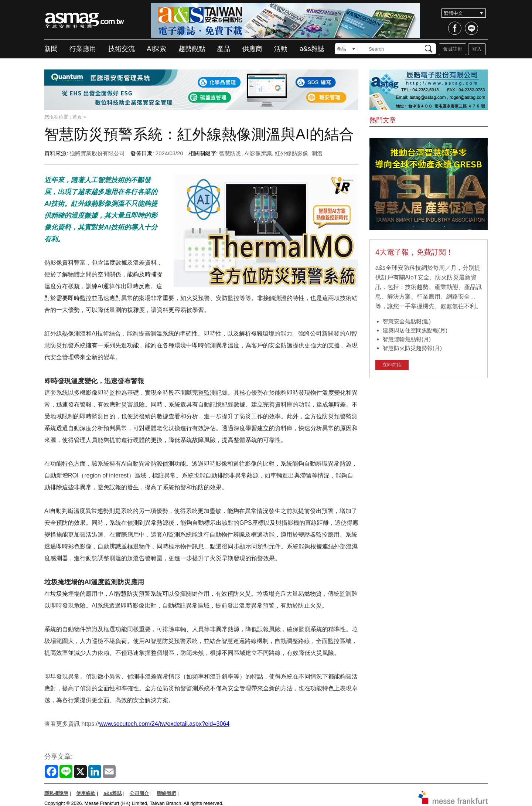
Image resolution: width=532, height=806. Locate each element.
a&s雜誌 (312, 49)
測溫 (317, 153)
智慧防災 (230, 153)
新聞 (51, 49)
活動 (281, 49)
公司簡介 (139, 793)
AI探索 (156, 49)
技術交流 (122, 49)
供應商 (252, 49)
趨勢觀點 (192, 49)
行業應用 (83, 49)
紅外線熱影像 (291, 153)
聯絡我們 (167, 793)
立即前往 (392, 365)
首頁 (77, 117)
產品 (224, 49)
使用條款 (86, 793)
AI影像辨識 (258, 153)
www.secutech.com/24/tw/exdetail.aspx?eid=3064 (164, 724)
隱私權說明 (56, 793)
